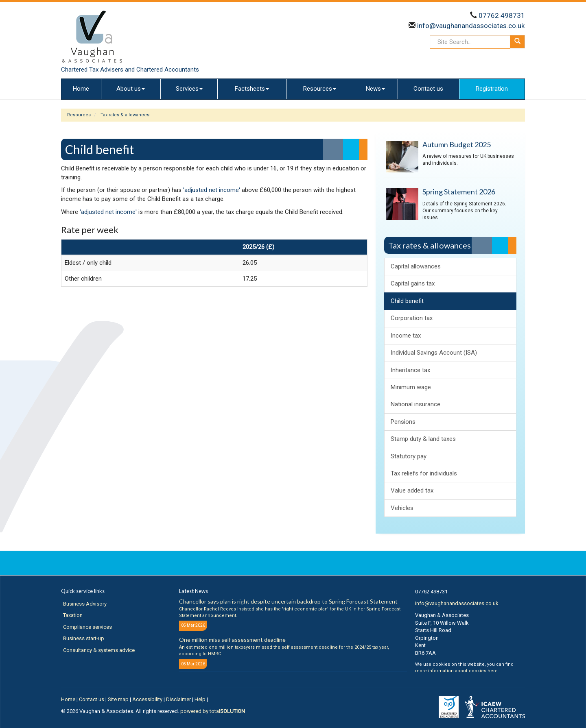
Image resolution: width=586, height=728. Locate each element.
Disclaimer (178, 699)
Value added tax (412, 490)
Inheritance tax (410, 370)
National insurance (415, 404)
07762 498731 (502, 15)
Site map (118, 699)
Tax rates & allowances (125, 115)
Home (81, 89)
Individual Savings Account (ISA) (434, 353)
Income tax (406, 336)
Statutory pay (409, 456)
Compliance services (87, 627)
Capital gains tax (413, 283)
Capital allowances (416, 266)
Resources (320, 89)
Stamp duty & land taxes (423, 439)
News (375, 89)
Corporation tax (412, 318)
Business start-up (84, 638)
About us (131, 89)
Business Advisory (85, 604)
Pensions (403, 422)
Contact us (428, 89)
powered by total (213, 711)
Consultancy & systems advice (99, 650)
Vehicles (402, 508)
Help (200, 699)
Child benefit (407, 301)
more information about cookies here (456, 671)
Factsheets (252, 89)
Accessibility (147, 699)
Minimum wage (411, 387)
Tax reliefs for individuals (424, 473)
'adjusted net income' (212, 190)
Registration (492, 89)
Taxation (73, 615)
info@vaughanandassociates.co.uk (471, 26)
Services (189, 89)
